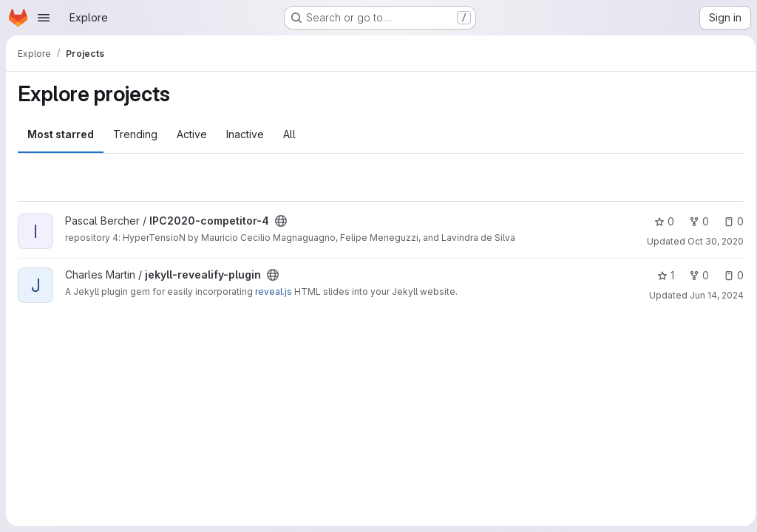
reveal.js (274, 291)
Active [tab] (192, 134)
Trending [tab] (135, 134)
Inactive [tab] (245, 134)
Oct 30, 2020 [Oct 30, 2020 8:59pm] (711, 241)
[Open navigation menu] (44, 18)
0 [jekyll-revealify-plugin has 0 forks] (695, 275)
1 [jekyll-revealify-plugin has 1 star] (661, 275)
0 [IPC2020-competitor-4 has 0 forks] (695, 221)
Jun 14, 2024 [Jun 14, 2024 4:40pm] (712, 295)
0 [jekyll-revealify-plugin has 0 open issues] (729, 275)
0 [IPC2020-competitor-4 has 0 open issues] (729, 221)
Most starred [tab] (61, 134)
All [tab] (289, 134)
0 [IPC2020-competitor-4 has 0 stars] (660, 221)
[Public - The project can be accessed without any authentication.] (281, 221)
